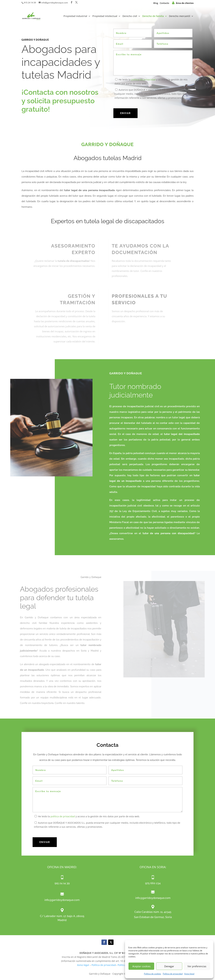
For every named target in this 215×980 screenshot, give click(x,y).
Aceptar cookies (141, 966)
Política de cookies (153, 974)
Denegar (169, 966)
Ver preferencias (197, 966)
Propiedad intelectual (105, 16)
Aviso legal (189, 974)
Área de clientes (183, 3)
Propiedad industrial (75, 16)
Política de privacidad (173, 974)
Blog (156, 3)
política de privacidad (143, 80)
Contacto (164, 3)
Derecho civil (130, 16)
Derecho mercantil (180, 16)
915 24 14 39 (30, 3)
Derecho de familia (153, 16)
